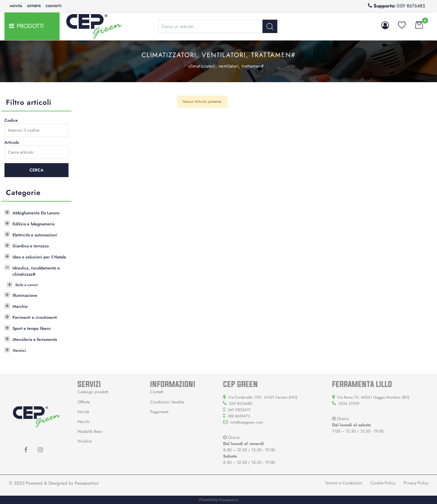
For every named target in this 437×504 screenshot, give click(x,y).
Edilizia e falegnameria (34, 224)
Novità (16, 6)
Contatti (53, 6)
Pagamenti (159, 412)
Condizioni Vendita (167, 402)
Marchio (20, 306)
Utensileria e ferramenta (35, 339)
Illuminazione (25, 295)
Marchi (84, 422)
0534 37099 (349, 404)
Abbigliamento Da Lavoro (36, 213)
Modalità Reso (90, 431)
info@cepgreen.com (247, 422)
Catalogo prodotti (93, 392)
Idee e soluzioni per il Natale (39, 257)
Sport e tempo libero (32, 328)
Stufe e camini (27, 285)
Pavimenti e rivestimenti (35, 317)
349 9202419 (239, 410)
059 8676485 (411, 6)
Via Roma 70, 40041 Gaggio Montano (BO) (373, 397)
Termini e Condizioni (344, 483)
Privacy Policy (416, 483)
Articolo (12, 142)
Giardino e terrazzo (31, 246)
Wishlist (84, 441)
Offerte (34, 6)
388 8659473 (239, 416)
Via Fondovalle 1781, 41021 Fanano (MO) (263, 397)
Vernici (19, 350)
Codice (11, 120)
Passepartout (87, 483)
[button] (270, 26)
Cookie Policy (383, 483)
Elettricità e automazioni (35, 235)
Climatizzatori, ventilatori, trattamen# (226, 66)
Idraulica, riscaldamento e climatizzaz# (175, 65)
